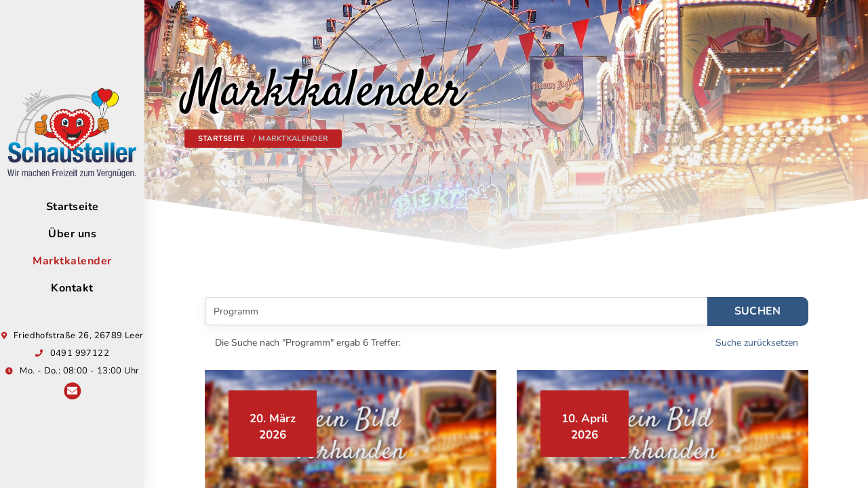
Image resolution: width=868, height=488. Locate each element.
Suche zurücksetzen (757, 343)
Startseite (222, 139)
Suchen (758, 311)
